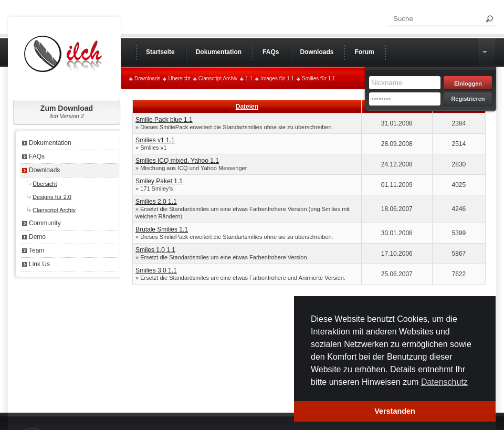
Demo (37, 237)
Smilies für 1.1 (318, 78)
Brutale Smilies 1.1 (162, 229)
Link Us (39, 264)
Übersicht (179, 78)
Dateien (247, 107)
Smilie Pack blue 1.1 (164, 120)
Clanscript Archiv (218, 78)
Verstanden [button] (395, 411)
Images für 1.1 (277, 78)
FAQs (37, 156)
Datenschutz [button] (444, 382)
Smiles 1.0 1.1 (155, 250)
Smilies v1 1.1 (155, 140)
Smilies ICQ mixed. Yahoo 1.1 (177, 161)
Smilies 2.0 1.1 (156, 202)
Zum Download (67, 112)
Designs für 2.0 (52, 197)
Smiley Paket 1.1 (159, 181)
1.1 (249, 78)
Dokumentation (50, 143)
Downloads (147, 78)
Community (45, 223)
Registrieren (468, 99)
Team (36, 250)
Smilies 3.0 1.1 (156, 270)
